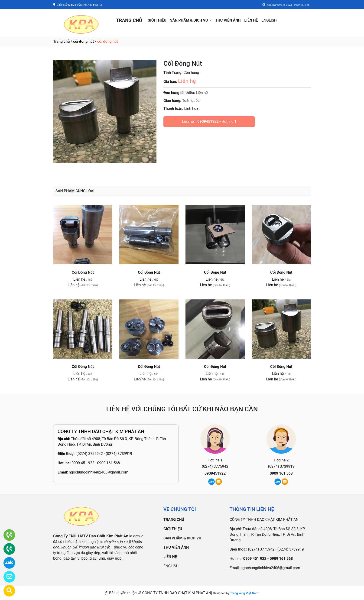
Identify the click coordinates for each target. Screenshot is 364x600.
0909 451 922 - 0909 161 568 (96, 463)
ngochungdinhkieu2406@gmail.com (98, 472)
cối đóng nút (84, 41)
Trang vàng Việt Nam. (245, 593)
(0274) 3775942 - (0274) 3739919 (104, 454)
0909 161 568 (281, 473)
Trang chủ (61, 41)
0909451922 (208, 122)
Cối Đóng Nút (83, 272)
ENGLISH (269, 20)
